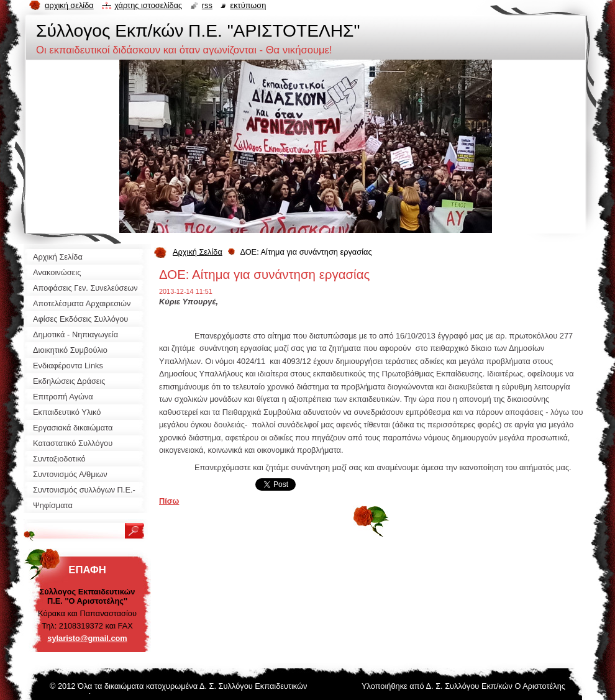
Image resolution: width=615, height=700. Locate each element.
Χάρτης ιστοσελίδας (148, 5)
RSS (207, 5)
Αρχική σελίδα (69, 5)
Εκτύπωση (248, 5)
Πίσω (169, 501)
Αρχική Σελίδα (198, 252)
